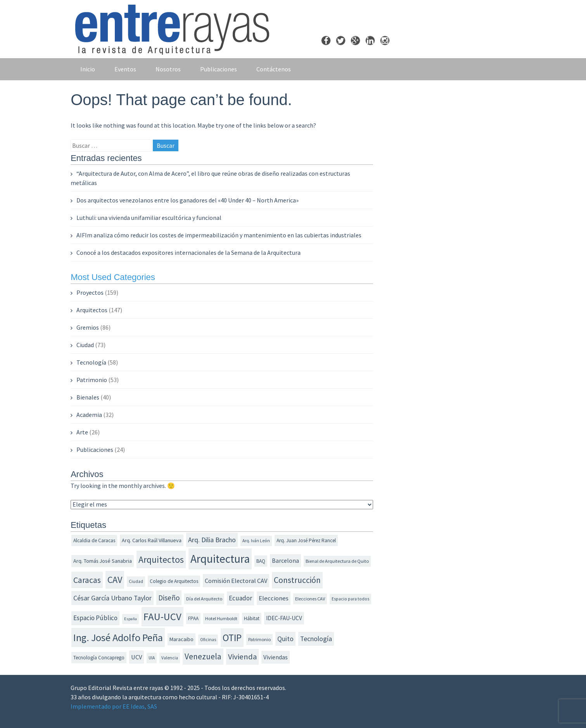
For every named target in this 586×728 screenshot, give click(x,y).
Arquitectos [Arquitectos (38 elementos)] (161, 559)
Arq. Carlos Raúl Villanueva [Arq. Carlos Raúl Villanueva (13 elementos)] (152, 540)
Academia (89, 415)
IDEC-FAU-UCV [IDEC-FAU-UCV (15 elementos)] (284, 618)
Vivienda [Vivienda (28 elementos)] (242, 657)
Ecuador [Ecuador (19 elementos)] (240, 598)
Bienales (88, 397)
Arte (82, 432)
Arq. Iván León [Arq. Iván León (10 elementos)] (256, 541)
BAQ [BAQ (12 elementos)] (261, 561)
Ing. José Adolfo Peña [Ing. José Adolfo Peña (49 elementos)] (118, 637)
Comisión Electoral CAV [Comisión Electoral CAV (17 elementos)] (236, 581)
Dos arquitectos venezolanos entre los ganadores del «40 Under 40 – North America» (188, 200)
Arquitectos (92, 310)
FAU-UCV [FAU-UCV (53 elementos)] (162, 616)
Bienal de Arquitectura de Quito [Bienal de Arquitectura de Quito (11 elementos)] (337, 561)
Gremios (88, 327)
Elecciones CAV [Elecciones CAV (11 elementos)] (310, 599)
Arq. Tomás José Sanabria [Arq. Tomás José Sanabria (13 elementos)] (103, 561)
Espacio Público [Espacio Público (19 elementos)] (95, 618)
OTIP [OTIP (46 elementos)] (232, 638)
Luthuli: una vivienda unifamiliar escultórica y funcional (149, 218)
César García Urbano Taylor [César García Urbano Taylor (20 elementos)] (112, 598)
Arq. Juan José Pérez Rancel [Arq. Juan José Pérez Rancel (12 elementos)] (306, 540)
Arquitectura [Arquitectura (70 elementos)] (220, 559)
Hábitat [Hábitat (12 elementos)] (252, 618)
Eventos (125, 69)
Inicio (88, 69)
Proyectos (90, 292)
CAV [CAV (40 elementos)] (115, 580)
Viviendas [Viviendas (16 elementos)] (276, 657)
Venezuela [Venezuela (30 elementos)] (203, 656)
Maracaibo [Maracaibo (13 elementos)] (182, 639)
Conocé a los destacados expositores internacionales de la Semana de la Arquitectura (188, 252)
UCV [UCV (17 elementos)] (137, 657)
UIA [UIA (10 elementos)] (152, 658)
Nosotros (168, 69)
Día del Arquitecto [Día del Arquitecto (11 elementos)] (204, 599)
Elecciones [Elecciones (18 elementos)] (274, 598)
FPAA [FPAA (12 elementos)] (193, 618)
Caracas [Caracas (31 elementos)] (87, 580)
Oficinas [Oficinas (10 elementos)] (208, 640)
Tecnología (91, 362)
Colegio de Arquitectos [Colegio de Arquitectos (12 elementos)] (174, 581)
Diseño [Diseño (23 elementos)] (169, 598)
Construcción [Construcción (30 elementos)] (297, 580)
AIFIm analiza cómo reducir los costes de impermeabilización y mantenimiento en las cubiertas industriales (219, 235)
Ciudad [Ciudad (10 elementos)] (136, 581)
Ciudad (85, 345)
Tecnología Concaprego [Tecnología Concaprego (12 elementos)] (99, 658)
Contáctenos (274, 69)
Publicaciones (219, 69)
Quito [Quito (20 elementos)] (285, 639)
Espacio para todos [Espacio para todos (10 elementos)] (350, 599)
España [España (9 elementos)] (131, 619)
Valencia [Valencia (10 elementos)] (170, 658)
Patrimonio (92, 380)
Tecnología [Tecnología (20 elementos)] (316, 639)
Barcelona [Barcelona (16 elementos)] (285, 561)
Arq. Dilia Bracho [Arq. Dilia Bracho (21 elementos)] (212, 540)
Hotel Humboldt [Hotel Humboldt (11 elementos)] (221, 618)
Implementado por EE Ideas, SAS (114, 706)
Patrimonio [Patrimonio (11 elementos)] (259, 639)
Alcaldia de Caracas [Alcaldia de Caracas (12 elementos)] (94, 540)
